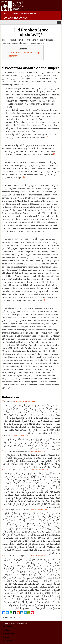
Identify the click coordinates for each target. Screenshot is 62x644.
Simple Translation (24, 13)
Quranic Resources (16, 18)
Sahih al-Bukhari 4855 (25, 402)
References (13, 56)
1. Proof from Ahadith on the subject (25, 53)
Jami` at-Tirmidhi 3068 (39, 556)
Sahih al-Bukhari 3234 (20, 436)
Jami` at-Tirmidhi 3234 (40, 470)
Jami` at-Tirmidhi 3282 (39, 451)
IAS (5, 13)
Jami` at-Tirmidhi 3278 (39, 510)
